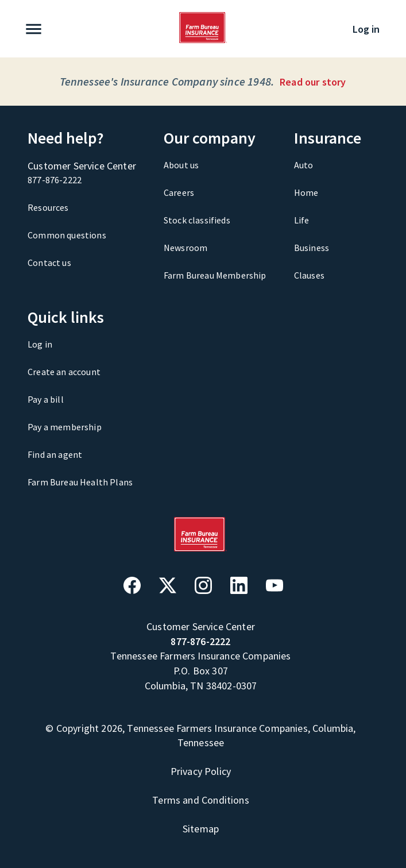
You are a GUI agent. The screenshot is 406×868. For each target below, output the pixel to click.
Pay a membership (65, 427)
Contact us (49, 263)
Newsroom (185, 248)
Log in (366, 29)
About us (181, 165)
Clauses (309, 275)
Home (306, 192)
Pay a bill (46, 399)
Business (312, 248)
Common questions (67, 235)
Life (302, 220)
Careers (179, 192)
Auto (304, 165)
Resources (48, 207)
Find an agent (55, 454)
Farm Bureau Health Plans (80, 482)
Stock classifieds (197, 220)
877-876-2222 (55, 180)
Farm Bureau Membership (215, 275)
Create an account (64, 372)
